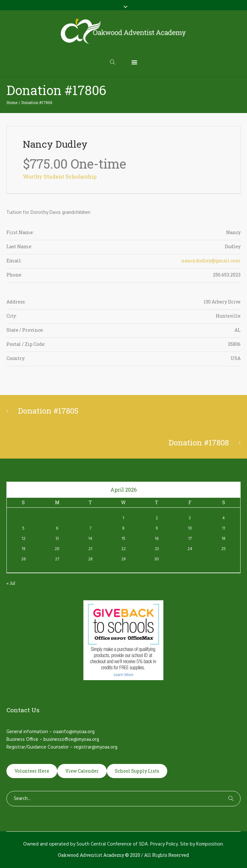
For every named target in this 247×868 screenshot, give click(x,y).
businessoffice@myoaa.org (71, 740)
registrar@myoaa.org (96, 747)
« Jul (11, 583)
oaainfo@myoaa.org (74, 732)
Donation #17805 (48, 411)
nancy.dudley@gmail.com (211, 261)
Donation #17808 (199, 443)
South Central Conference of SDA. (113, 844)
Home (12, 102)
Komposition (210, 844)
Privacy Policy (164, 844)
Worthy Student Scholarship (60, 176)
